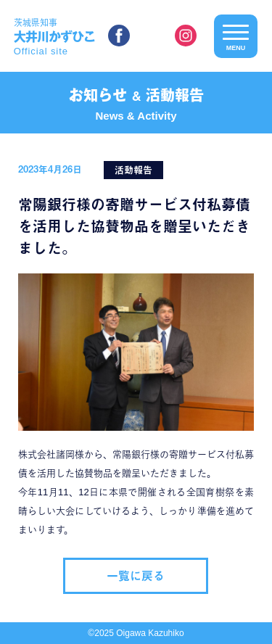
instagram (186, 36)
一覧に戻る (136, 576)
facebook (119, 36)
